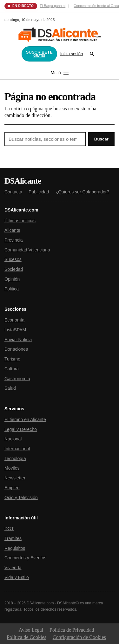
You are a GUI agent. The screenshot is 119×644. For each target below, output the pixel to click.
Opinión (12, 279)
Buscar (101, 139)
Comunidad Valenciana (27, 250)
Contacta (13, 192)
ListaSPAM (15, 330)
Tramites (13, 538)
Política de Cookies (26, 637)
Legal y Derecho (21, 429)
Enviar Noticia (18, 340)
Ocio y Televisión (21, 498)
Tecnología (15, 459)
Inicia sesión (72, 54)
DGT (9, 529)
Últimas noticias (20, 221)
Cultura (12, 369)
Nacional (13, 439)
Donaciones (16, 349)
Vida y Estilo (17, 577)
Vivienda (13, 568)
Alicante (12, 230)
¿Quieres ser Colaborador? (83, 192)
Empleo (12, 488)
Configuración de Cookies (79, 637)
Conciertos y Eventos (25, 558)
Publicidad (39, 192)
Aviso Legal (31, 630)
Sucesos (13, 259)
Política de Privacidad (72, 630)
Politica (12, 289)
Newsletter (15, 478)
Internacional (17, 449)
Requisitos (15, 548)
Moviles (12, 468)
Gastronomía (17, 379)
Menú (60, 73)
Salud (10, 388)
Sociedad (14, 269)
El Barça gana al (53, 6)
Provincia (14, 240)
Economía (14, 320)
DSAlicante (23, 181)
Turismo (12, 359)
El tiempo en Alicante (25, 420)
